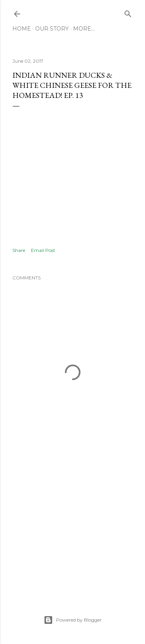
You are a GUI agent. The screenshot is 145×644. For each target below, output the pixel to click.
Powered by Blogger (73, 620)
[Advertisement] (72, 528)
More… (84, 29)
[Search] (128, 12)
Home (22, 29)
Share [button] (19, 250)
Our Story (52, 29)
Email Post (43, 250)
